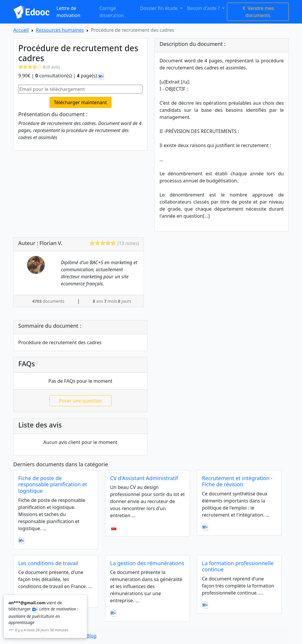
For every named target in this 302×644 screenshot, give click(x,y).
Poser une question (80, 401)
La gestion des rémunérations (147, 563)
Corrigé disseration (112, 12)
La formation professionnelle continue (238, 566)
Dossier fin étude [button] (160, 8)
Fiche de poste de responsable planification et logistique (53, 484)
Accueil (21, 30)
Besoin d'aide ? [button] (204, 8)
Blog (92, 636)
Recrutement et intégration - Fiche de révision (237, 481)
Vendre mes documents (258, 12)
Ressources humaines (60, 30)
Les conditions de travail (48, 563)
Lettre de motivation (68, 12)
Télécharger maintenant (80, 102)
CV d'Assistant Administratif (144, 478)
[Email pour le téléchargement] (80, 89)
